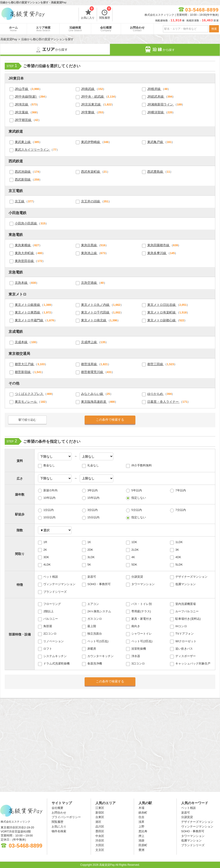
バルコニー (51, 619)
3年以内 (92, 490)
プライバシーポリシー (66, 817)
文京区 (100, 850)
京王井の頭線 (91, 201)
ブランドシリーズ (55, 592)
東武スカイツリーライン (33, 150)
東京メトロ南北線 (94, 320)
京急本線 (22, 283)
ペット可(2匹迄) (142, 641)
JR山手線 (22, 89)
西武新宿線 (23, 179)
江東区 (100, 808)
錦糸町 (143, 813)
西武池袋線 (23, 172)
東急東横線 (23, 245)
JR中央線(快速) (26, 96)
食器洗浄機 (95, 663)
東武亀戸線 (156, 142)
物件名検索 (59, 831)
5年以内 (136, 490)
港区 (98, 822)
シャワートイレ (142, 634)
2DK (90, 550)
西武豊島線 (156, 172)
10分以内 (49, 517)
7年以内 (180, 490)
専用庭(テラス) (141, 611)
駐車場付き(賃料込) (188, 619)
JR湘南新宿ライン (161, 104)
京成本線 (22, 342)
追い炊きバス (184, 649)
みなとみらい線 (92, 394)
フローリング (52, 604)
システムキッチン (55, 656)
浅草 (141, 822)
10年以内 (49, 498)
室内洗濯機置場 (186, 604)
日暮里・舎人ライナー (163, 402)
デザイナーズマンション (191, 577)
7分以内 (180, 510)
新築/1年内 (50, 490)
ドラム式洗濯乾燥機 (56, 663)
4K (133, 557)
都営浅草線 (89, 364)
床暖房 (92, 649)
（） (29, 89)
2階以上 (48, 611)
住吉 (141, 817)
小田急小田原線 (26, 223)
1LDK (179, 542)
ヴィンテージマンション (59, 584)
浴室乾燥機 (139, 649)
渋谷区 (100, 840)
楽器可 (92, 577)
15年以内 (93, 498)
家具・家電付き (142, 619)
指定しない (139, 498)
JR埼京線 (22, 104)
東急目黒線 (89, 245)
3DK (46, 557)
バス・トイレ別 (142, 604)
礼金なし (93, 465)
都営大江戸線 (25, 364)
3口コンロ (138, 663)
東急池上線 (89, 253)
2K (45, 550)
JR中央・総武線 (93, 96)
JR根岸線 (154, 89)
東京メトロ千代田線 (96, 312)
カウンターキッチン (100, 656)
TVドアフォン (185, 634)
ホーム (13, 29)
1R (45, 542)
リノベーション (54, 641)
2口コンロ (50, 634)
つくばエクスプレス (29, 394)
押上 (141, 836)
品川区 (100, 827)
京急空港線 (89, 283)
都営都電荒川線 (92, 372)
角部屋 (48, 626)
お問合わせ (137, 29)
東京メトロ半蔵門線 (29, 320)
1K (89, 542)
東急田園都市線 (159, 245)
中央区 (100, 836)
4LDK (47, 565)
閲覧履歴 (105, 13)
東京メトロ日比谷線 (162, 305)
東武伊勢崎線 (91, 142)
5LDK (179, 565)
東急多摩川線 (157, 253)
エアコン (93, 604)
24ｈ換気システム (99, 611)
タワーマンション (143, 584)
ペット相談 (51, 577)
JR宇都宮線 (23, 120)
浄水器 (136, 656)
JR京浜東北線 (91, 104)
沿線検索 (75, 29)
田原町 (143, 845)
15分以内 (93, 517)
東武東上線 (23, 142)
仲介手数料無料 (142, 465)
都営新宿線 (23, 372)
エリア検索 (43, 29)
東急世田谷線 (25, 261)
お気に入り (88, 13)
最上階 (92, 626)
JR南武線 (88, 89)
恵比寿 (143, 831)
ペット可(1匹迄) (98, 641)
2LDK (135, 550)
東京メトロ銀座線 (28, 305)
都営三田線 (156, 364)
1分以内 (48, 510)
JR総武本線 (156, 96)
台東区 (100, 817)
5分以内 (136, 510)
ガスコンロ (95, 619)
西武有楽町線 (91, 172)
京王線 (20, 201)
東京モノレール (26, 402)
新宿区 (100, 813)
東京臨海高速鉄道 (94, 402)
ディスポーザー (186, 656)
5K (89, 565)
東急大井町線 (25, 253)
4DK (178, 557)
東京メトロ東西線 (28, 312)
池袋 (141, 840)
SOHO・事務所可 (99, 584)
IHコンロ (181, 626)
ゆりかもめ (156, 394)
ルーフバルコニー (187, 611)
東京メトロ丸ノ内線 (96, 305)
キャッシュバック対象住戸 (193, 663)
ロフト (48, 649)
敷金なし (49, 465)
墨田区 (100, 831)
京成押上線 (89, 342)
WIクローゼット (186, 641)
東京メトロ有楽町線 (162, 312)
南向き (136, 626)
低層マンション (186, 584)
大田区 (100, 845)
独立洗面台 (95, 634)
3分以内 (92, 510)
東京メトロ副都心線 (162, 320)
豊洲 (141, 850)
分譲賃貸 (137, 577)
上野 (141, 827)
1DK (134, 542)
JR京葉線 (22, 112)
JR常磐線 (88, 112)
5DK (134, 565)
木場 (141, 808)
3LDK (91, 557)
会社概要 (106, 29)
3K (177, 550)
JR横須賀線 (156, 112)
